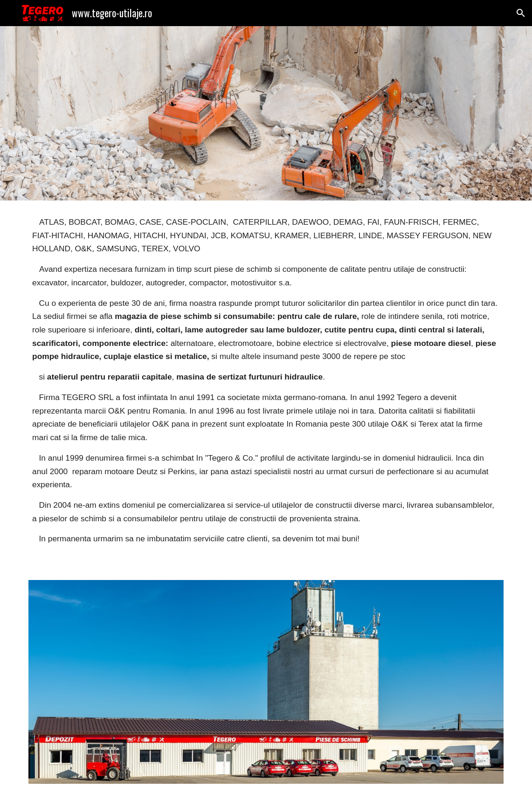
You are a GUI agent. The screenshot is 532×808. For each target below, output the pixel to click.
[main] (266, 385)
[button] (521, 13)
